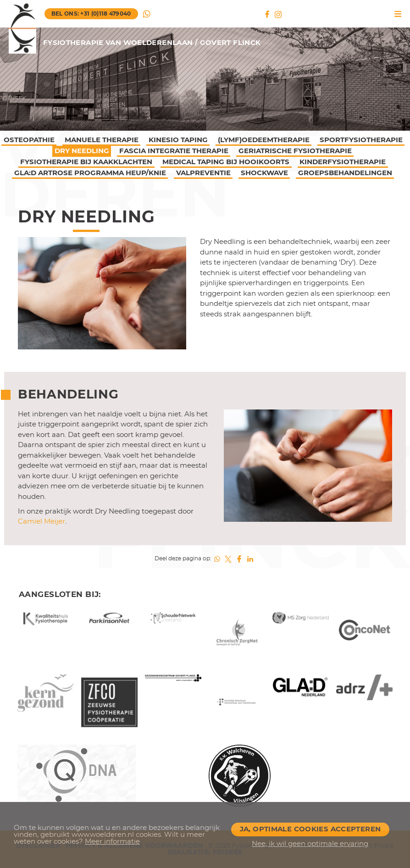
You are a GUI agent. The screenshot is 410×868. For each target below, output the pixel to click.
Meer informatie (112, 842)
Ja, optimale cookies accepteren (310, 829)
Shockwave (264, 173)
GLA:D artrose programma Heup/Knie (90, 173)
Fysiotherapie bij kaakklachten (86, 162)
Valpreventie (203, 173)
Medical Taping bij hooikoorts (226, 162)
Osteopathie (29, 140)
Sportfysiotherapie (361, 140)
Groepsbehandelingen (345, 173)
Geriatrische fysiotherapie (295, 151)
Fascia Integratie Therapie (174, 151)
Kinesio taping (178, 140)
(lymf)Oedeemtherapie (264, 140)
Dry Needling (82, 151)
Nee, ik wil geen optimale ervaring (310, 844)
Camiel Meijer (42, 522)
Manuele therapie (102, 140)
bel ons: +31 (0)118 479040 (91, 14)
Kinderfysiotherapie (343, 162)
